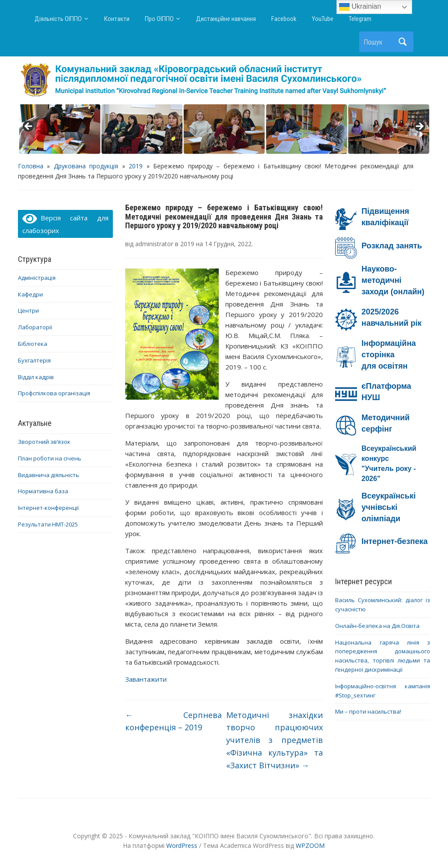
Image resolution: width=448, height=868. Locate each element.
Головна (31, 166)
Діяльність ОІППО (58, 19)
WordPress (182, 845)
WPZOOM (310, 845)
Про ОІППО (159, 19)
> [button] (419, 127)
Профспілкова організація (54, 393)
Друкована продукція (86, 166)
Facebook (284, 19)
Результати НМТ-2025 (48, 524)
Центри (28, 310)
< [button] (29, 127)
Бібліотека (33, 344)
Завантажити (146, 679)
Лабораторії (35, 327)
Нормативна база (43, 491)
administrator (154, 244)
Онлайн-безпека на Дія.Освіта (377, 626)
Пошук (402, 42)
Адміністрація (37, 278)
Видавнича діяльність (49, 475)
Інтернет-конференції (48, 508)
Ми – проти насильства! (368, 711)
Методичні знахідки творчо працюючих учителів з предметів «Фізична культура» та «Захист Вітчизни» (275, 740)
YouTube (323, 19)
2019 (136, 166)
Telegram (360, 19)
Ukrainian (360, 7)
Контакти (117, 19)
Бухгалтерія (34, 360)
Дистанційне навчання (226, 19)
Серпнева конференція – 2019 (174, 721)
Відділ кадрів (36, 377)
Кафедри (30, 294)
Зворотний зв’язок (44, 442)
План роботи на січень (50, 458)
